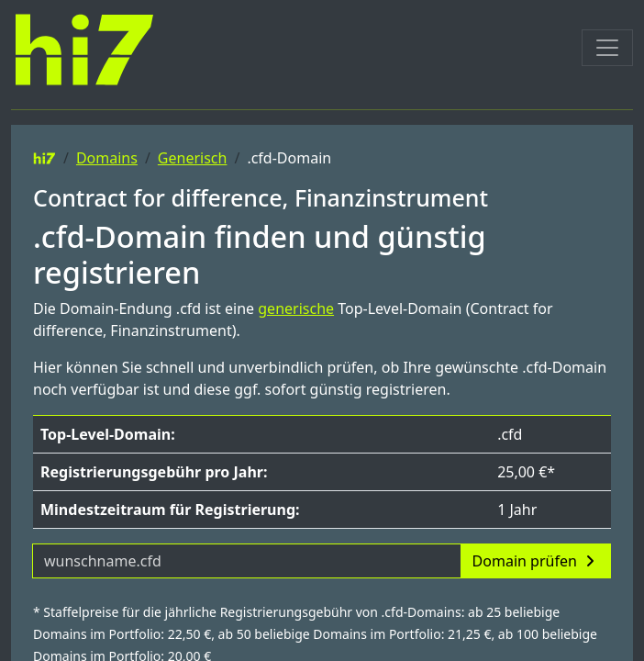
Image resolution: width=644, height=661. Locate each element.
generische (296, 308)
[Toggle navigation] (607, 48)
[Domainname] (247, 561)
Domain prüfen (536, 561)
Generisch (193, 158)
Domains (107, 158)
